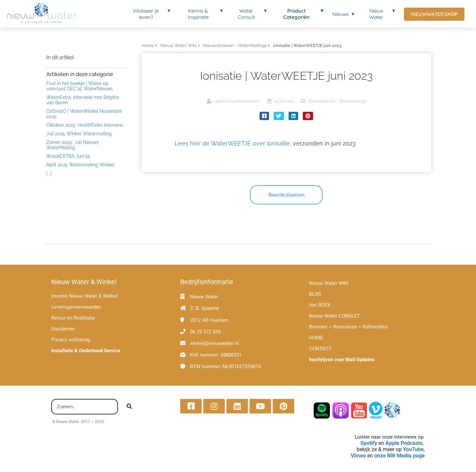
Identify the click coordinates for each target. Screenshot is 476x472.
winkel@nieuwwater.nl (214, 343)
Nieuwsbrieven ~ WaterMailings (337, 101)
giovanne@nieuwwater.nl (238, 101)
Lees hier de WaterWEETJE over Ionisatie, (233, 143)
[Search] (129, 407)
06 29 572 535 (205, 332)
